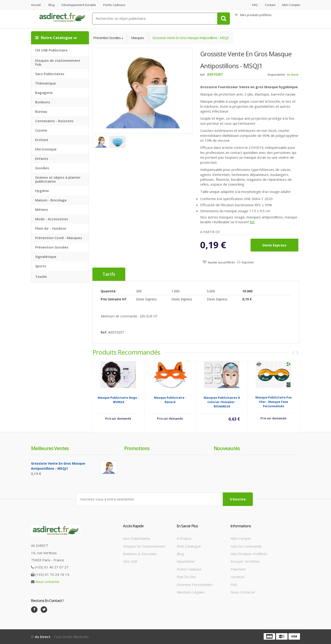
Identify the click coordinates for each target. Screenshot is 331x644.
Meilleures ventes (50, 448)
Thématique (46, 83)
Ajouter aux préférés (221, 262)
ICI (252, 222)
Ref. (203, 75)
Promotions (137, 448)
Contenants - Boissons (54, 121)
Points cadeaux (114, 5)
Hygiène (42, 191)
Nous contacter (48, 582)
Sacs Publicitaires (50, 74)
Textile (41, 277)
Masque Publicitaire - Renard (170, 400)
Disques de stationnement (144, 546)
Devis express (274, 245)
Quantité (108, 291)
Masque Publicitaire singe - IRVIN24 (118, 400)
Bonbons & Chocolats (140, 554)
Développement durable (79, 5)
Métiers (42, 209)
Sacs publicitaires (137, 538)
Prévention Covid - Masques (59, 238)
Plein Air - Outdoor (51, 228)
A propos (184, 538)
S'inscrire (238, 499)
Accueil (36, 5)
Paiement (238, 569)
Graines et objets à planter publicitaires (58, 179)
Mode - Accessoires (52, 219)
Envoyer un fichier (245, 561)
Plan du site (186, 577)
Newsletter (186, 561)
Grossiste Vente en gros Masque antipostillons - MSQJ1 (191, 38)
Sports (41, 266)
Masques (137, 38)
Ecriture (42, 140)
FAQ (255, 5)
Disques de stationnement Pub (58, 62)
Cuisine (41, 130)
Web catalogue (189, 546)
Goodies (42, 168)
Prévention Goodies (52, 247)
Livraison (238, 577)
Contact (270, 5)
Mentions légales (191, 592)
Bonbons (43, 102)
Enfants (42, 158)
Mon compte (291, 5)
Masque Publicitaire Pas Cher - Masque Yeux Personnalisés (274, 402)
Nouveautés (227, 448)
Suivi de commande (246, 546)
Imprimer (248, 262)
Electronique (46, 149)
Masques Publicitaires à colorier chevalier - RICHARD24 (222, 402)
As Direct (43, 637)
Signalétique (46, 257)
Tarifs (109, 274)
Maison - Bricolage (51, 200)
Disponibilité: (277, 75)
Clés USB (130, 561)
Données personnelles (195, 585)
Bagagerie (44, 93)
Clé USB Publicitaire (51, 50)
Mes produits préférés (253, 15)
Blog (51, 5)
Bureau (41, 111)
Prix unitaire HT (114, 299)
